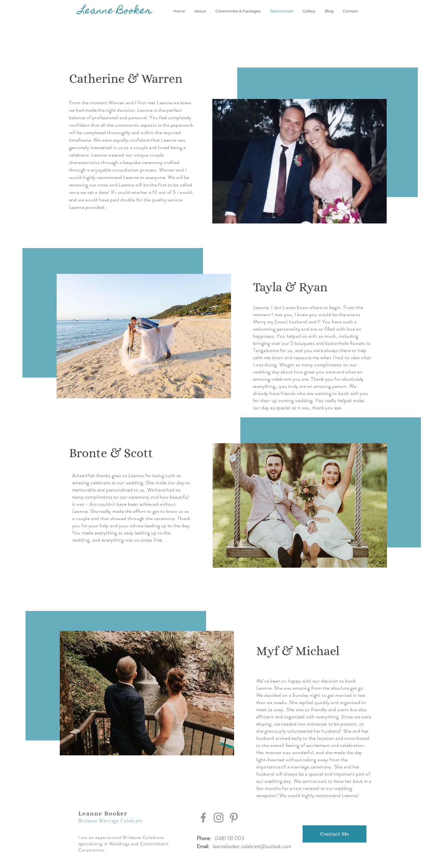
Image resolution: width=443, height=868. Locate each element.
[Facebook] (203, 818)
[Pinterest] (234, 818)
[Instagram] (219, 818)
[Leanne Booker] (115, 11)
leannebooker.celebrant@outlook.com (252, 846)
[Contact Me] (335, 834)
